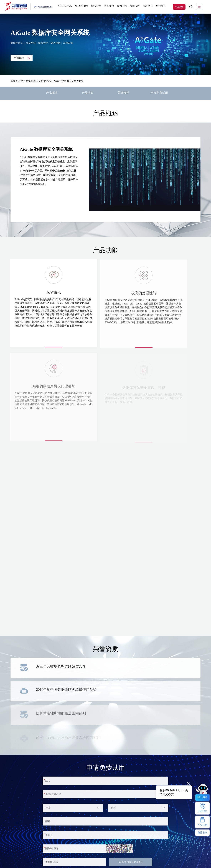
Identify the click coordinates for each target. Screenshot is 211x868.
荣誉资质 (123, 93)
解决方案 (96, 7)
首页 (13, 81)
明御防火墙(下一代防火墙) (21, 863)
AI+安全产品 (66, 7)
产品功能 (88, 93)
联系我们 (106, 863)
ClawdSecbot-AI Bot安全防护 (83, 859)
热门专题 (75, 853)
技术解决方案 (46, 863)
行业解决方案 (46, 859)
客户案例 (108, 7)
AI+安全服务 (82, 7)
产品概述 (52, 93)
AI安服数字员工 (78, 863)
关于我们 (157, 7)
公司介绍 (106, 859)
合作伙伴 (133, 7)
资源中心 (145, 7)
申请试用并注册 (60, 791)
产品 (21, 81)
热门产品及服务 (17, 853)
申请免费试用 (159, 93)
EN (199, 7)
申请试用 (179, 7)
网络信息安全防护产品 (38, 81)
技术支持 (120, 7)
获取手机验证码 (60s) (131, 773)
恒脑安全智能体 (17, 859)
